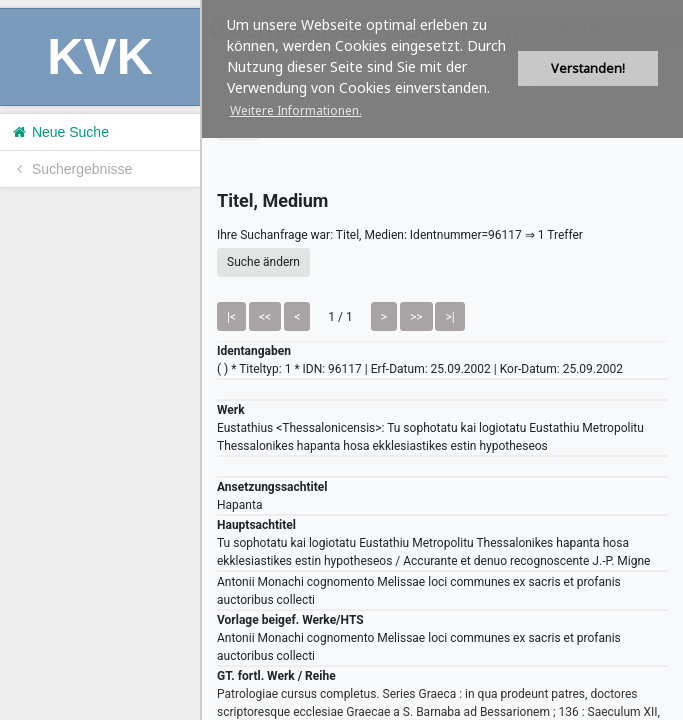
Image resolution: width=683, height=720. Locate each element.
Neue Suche (59, 132)
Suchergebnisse (71, 169)
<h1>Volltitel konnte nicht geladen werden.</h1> (442, 360)
